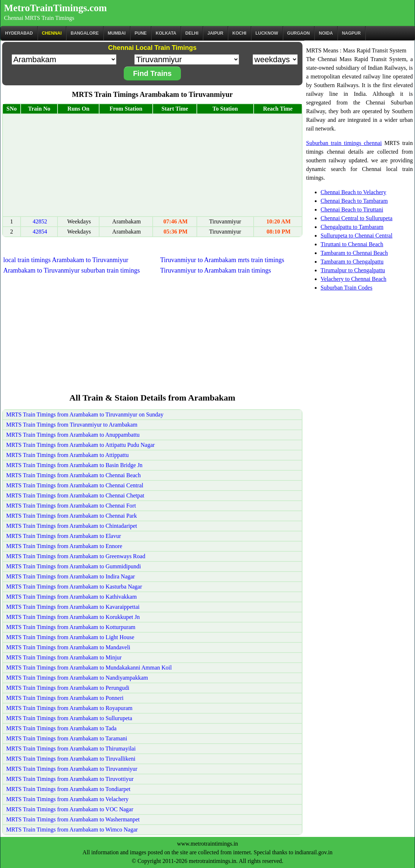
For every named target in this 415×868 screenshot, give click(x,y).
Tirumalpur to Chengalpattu (353, 270)
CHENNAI (52, 33)
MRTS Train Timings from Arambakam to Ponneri (65, 698)
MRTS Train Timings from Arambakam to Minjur (64, 657)
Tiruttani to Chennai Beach (352, 244)
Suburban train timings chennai (344, 143)
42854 (40, 232)
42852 (40, 221)
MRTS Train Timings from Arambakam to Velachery (67, 799)
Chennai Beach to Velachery (353, 192)
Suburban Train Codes (346, 288)
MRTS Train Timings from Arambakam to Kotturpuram (71, 627)
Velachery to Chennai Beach (353, 279)
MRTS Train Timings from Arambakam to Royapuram (69, 708)
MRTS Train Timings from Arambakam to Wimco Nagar (72, 829)
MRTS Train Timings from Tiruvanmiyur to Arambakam (72, 425)
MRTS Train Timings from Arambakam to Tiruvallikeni (71, 759)
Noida (326, 33)
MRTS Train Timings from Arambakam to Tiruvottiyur (70, 779)
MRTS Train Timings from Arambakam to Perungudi (68, 688)
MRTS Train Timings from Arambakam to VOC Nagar (70, 809)
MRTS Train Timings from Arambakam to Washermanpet (73, 819)
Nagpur (351, 33)
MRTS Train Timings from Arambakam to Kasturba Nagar (74, 587)
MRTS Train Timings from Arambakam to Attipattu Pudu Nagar (81, 445)
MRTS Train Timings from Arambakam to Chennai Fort (71, 506)
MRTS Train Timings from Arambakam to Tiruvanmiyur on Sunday (85, 414)
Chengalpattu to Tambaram (352, 227)
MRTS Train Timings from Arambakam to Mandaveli (68, 647)
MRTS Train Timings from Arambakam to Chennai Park (71, 516)
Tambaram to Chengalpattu (352, 262)
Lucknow (267, 33)
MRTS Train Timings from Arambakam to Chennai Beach (73, 475)
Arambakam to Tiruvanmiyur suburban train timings (71, 270)
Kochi (239, 33)
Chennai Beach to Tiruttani (352, 209)
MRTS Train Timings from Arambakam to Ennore (64, 546)
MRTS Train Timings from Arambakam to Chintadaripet (72, 526)
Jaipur (215, 33)
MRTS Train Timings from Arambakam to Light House (70, 637)
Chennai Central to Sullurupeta (357, 218)
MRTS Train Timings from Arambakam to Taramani (67, 738)
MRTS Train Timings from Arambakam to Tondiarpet (68, 789)
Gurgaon (299, 33)
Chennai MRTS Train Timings (39, 18)
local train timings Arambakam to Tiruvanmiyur (66, 260)
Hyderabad (19, 33)
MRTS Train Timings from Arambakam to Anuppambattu (73, 435)
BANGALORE (84, 33)
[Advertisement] (152, 165)
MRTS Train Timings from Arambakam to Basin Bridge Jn (74, 465)
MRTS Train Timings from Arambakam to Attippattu (67, 455)
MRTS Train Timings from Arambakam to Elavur (63, 536)
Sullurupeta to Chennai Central (357, 236)
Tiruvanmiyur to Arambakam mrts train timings (222, 260)
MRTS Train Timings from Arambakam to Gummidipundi (73, 566)
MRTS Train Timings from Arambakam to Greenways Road (76, 556)
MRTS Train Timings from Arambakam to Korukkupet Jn (73, 617)
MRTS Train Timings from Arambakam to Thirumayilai (71, 749)
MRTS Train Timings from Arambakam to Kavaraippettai (73, 607)
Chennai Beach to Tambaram (354, 201)
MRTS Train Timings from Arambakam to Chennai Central (75, 485)
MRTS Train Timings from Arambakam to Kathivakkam (71, 597)
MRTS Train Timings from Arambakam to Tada (61, 728)
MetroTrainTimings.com (55, 8)
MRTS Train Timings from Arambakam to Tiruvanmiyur (72, 769)
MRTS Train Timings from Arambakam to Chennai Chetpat (75, 495)
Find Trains (153, 73)
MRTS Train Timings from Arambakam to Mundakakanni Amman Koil (89, 668)
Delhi (192, 33)
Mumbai (117, 33)
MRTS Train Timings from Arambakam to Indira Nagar (71, 576)
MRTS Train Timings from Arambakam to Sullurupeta (69, 718)
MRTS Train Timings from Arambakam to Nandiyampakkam (77, 678)
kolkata (166, 33)
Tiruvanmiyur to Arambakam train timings (216, 270)
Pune (141, 33)
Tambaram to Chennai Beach (354, 253)
